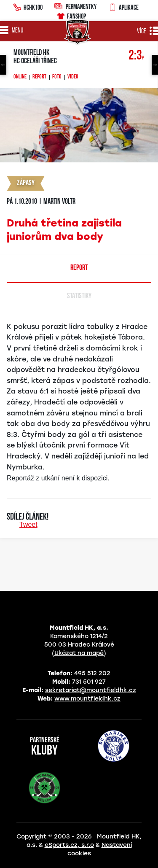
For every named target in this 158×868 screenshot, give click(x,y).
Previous (3, 65)
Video (73, 77)
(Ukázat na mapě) (79, 653)
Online (20, 77)
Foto (57, 77)
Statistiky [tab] (79, 296)
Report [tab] (79, 268)
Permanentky (75, 6)
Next (155, 65)
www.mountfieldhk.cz (87, 699)
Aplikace (123, 6)
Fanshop (71, 15)
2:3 (136, 56)
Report (39, 77)
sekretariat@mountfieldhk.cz (91, 690)
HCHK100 (28, 6)
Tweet (28, 524)
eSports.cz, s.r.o (69, 845)
